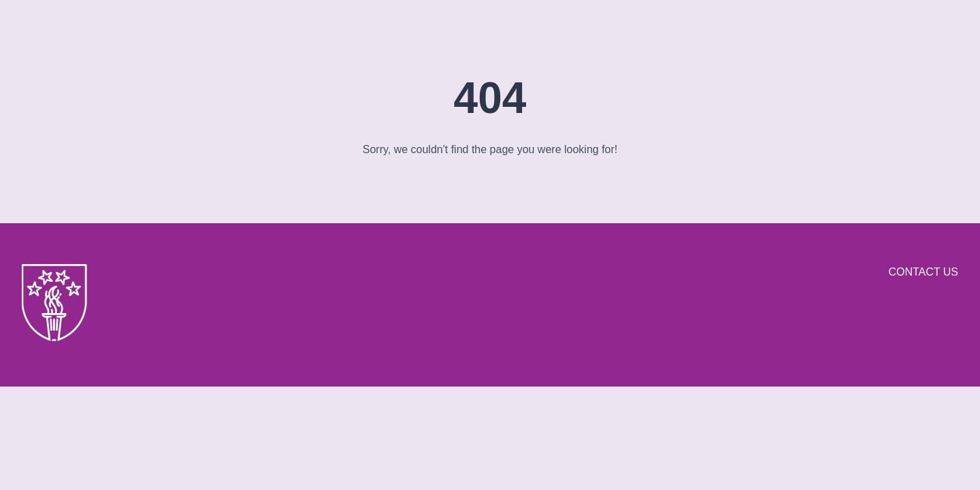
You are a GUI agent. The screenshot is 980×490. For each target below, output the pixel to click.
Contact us (923, 272)
